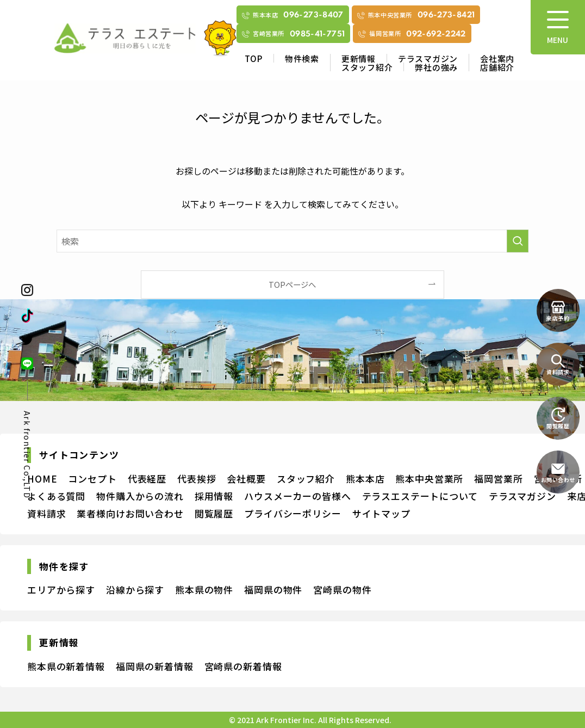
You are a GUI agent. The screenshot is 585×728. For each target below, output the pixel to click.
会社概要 (246, 479)
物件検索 (302, 58)
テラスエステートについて (420, 496)
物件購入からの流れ (140, 496)
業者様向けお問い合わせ (130, 513)
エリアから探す (61, 590)
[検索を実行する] (518, 241)
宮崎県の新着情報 (243, 666)
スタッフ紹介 (367, 67)
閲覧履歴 (214, 513)
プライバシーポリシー (293, 513)
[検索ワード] (292, 241)
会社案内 (497, 58)
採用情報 (214, 496)
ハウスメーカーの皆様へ (297, 496)
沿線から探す (135, 590)
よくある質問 (56, 496)
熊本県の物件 (204, 590)
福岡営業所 (498, 479)
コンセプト (92, 479)
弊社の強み (436, 67)
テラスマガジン (428, 58)
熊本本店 (365, 479)
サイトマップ (381, 513)
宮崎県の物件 (342, 590)
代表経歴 (147, 479)
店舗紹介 (497, 67)
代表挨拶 (197, 479)
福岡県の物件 (273, 590)
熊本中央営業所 (429, 479)
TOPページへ (292, 284)
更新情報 (359, 58)
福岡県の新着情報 (155, 666)
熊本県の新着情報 (66, 666)
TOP (254, 58)
